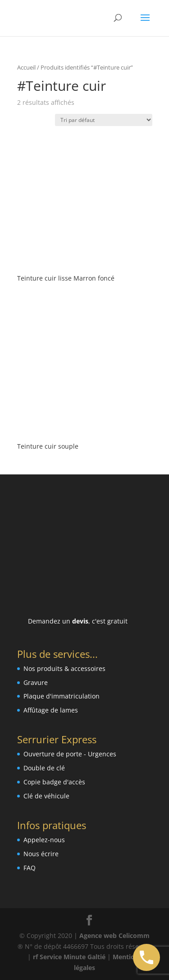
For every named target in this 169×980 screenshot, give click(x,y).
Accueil (26, 67)
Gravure (36, 682)
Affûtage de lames (51, 710)
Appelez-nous (44, 840)
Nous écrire (41, 854)
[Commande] (104, 120)
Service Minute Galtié (73, 957)
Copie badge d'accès (54, 782)
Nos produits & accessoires (64, 668)
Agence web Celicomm (114, 935)
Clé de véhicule (46, 796)
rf (35, 957)
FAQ (30, 868)
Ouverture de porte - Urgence (68, 754)
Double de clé (44, 768)
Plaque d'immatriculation (62, 696)
